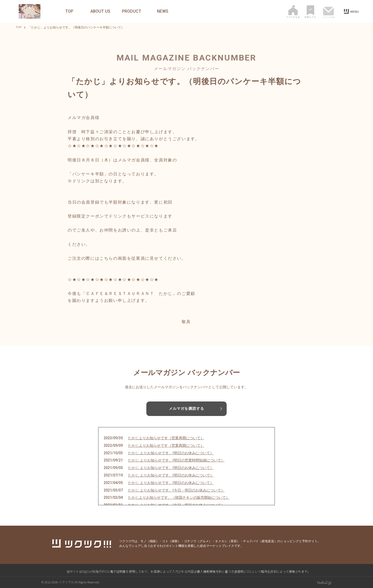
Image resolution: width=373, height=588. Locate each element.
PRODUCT (132, 11)
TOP (69, 11)
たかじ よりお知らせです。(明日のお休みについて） (171, 453)
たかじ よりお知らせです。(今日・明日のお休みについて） (176, 490)
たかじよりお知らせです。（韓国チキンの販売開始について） (179, 498)
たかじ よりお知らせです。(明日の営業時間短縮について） (176, 460)
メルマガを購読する (187, 409)
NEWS (163, 11)
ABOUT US (100, 11)
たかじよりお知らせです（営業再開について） (166, 438)
